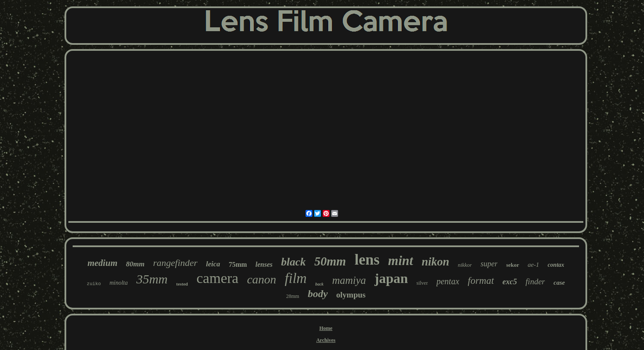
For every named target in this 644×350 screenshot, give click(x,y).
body (318, 294)
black (294, 262)
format (481, 281)
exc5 (510, 282)
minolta (119, 283)
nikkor (465, 265)
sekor (512, 265)
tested (182, 284)
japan (391, 278)
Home (326, 328)
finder (535, 281)
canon (262, 279)
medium (103, 263)
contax (556, 265)
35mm (152, 279)
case (559, 283)
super (489, 264)
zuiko (94, 284)
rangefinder (175, 263)
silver (422, 283)
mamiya (349, 280)
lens (367, 260)
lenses (264, 264)
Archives (326, 340)
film (296, 278)
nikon (436, 262)
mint (401, 261)
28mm (293, 296)
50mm (330, 261)
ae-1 (534, 265)
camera (218, 278)
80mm (135, 264)
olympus (351, 295)
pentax (448, 281)
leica (213, 264)
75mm (238, 264)
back (319, 284)
